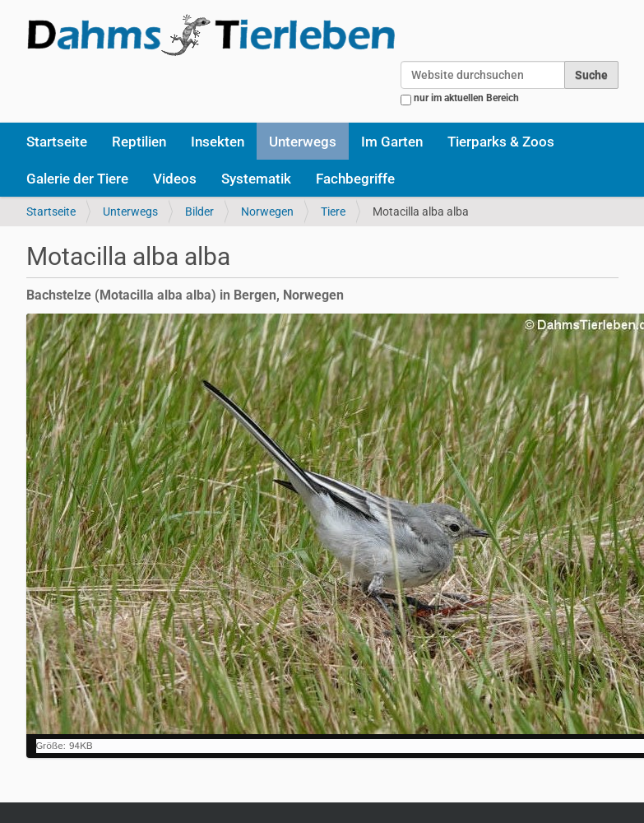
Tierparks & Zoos (501, 142)
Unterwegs (303, 142)
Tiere (333, 212)
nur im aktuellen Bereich (466, 98)
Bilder (199, 212)
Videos (175, 179)
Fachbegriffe (355, 179)
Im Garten (392, 142)
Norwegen (267, 212)
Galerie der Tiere (77, 179)
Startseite (57, 142)
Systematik (256, 179)
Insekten (218, 142)
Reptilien (139, 142)
